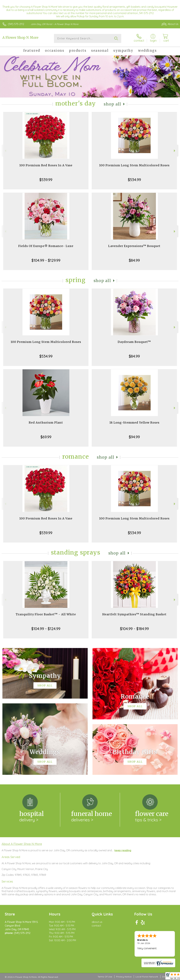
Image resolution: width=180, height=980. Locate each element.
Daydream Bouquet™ (134, 342)
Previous (5, 151)
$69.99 (46, 437)
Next (175, 151)
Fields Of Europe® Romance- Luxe (46, 246)
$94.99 (134, 437)
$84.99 (134, 260)
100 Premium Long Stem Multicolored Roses (134, 165)
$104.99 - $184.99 (134, 629)
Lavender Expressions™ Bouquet (134, 246)
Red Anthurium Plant (46, 423)
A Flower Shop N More (20, 38)
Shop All (112, 104)
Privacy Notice (124, 977)
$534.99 (134, 180)
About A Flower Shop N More (22, 844)
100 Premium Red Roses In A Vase (46, 165)
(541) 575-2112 (16, 24)
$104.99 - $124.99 (46, 629)
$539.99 (46, 180)
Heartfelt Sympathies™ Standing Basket (134, 614)
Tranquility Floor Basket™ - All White (46, 614)
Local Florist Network (147, 977)
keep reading (123, 850)
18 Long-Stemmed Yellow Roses (134, 423)
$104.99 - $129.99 (46, 260)
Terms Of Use (105, 977)
